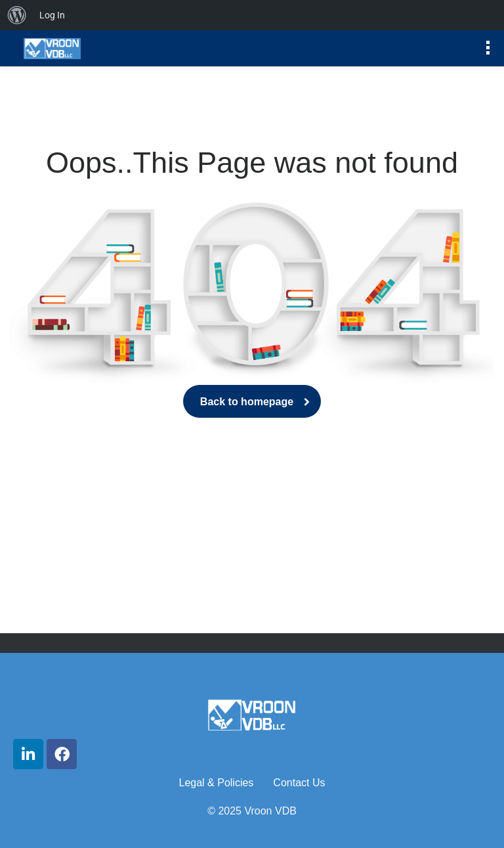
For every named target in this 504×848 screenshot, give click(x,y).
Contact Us (299, 783)
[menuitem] (17, 15)
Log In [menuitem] (52, 15)
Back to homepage (252, 402)
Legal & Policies (217, 783)
